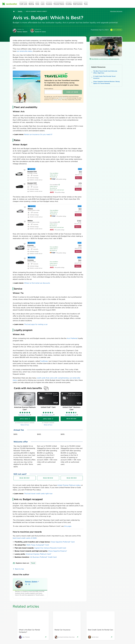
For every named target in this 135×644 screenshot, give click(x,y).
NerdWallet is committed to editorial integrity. (105, 59)
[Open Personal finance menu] (59, 4)
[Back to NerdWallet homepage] (14, 11)
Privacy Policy (57, 100)
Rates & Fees (25, 425)
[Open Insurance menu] (49, 4)
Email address (49, 89)
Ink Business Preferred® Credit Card (43, 557)
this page (68, 526)
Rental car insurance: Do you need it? (38, 134)
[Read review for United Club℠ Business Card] (72, 478)
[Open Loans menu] (43, 4)
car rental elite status (25, 51)
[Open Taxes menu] (86, 4)
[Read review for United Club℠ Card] (48, 478)
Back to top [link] (19, 569)
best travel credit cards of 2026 (25, 538)
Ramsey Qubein (32, 582)
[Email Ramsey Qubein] (26, 584)
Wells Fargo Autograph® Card (38, 545)
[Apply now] (25, 419)
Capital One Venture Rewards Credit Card (50, 548)
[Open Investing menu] (69, 4)
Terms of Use (63, 98)
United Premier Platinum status (69, 485)
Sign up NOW (72, 92)
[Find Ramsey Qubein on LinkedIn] (29, 584)
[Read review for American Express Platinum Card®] (25, 478)
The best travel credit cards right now (38, 494)
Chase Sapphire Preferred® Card (63, 542)
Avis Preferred (72, 338)
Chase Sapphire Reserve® (58, 551)
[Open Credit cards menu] (23, 4)
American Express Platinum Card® (38, 554)
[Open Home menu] (37, 4)
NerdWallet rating (24, 415)
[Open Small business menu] (78, 4)
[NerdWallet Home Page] (10, 4)
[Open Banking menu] (31, 4)
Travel (20, 11)
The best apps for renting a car (36, 324)
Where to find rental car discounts (37, 283)
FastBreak (44, 361)
